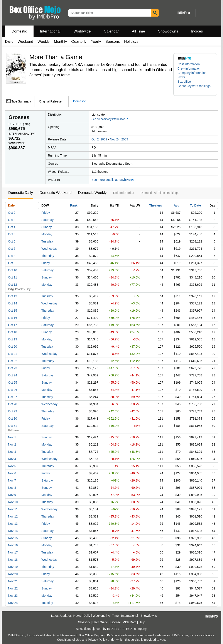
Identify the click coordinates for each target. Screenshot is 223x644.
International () (22, 134)
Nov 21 (13, 581)
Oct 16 (13, 318)
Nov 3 (12, 452)
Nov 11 (13, 509)
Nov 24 (13, 603)
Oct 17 (13, 325)
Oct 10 (13, 270)
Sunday (46, 227)
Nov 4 (12, 459)
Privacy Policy (97, 640)
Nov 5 (12, 466)
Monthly (61, 42)
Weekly (43, 42)
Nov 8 (12, 488)
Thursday (48, 256)
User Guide (100, 622)
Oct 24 (13, 375)
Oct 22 (13, 361)
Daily (9, 42)
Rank (74, 205)
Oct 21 (13, 354)
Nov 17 (13, 552)
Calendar (111, 31)
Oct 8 (12, 256)
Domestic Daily (21, 193)
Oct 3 (12, 220)
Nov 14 (13, 531)
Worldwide (82, 31)
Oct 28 (13, 404)
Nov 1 (12, 437)
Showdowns (168, 31)
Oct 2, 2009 (99, 139)
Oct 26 (13, 390)
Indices (197, 31)
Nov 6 (12, 473)
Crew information (189, 68)
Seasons (113, 42)
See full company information (110, 119)
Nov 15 (13, 538)
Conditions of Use (69, 640)
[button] (195, 88)
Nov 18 (13, 560)
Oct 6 (12, 241)
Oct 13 (13, 296)
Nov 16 (13, 545)
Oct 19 (13, 339)
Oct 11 (13, 277)
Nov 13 (13, 524)
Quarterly (79, 42)
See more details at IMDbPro (113, 180)
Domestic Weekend (55, 193)
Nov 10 (13, 502)
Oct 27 (13, 397)
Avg (177, 205)
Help (142, 622)
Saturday (47, 220)
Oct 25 (13, 383)
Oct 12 (13, 285)
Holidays (131, 42)
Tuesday (47, 241)
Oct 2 (12, 213)
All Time (139, 31)
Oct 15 (13, 311)
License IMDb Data (123, 622)
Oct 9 (12, 263)
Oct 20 (13, 347)
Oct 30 (13, 419)
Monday (47, 234)
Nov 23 (13, 596)
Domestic (19, 31)
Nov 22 (13, 588)
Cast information (189, 64)
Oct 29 (13, 411)
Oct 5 (12, 234)
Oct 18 (13, 332)
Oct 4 (12, 227)
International (50, 31)
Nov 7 (12, 480)
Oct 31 (13, 426)
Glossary (84, 622)
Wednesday (49, 249)
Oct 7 (12, 249)
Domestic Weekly (92, 193)
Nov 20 (13, 574)
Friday (46, 213)
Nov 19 (13, 567)
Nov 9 (12, 495)
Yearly (96, 42)
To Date (195, 205)
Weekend (25, 42)
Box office (184, 82)
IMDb (130, 629)
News (181, 77)
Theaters (155, 205)
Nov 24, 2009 (119, 139)
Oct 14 (13, 303)
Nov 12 (13, 516)
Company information (192, 73)
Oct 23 (13, 368)
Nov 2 (12, 444)
